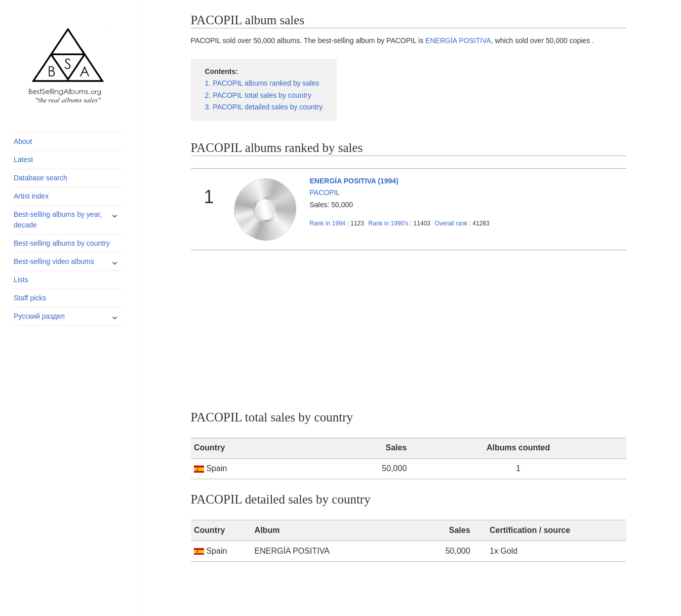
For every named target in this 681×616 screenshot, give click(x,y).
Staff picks (30, 298)
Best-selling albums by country (62, 243)
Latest (23, 160)
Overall (451, 223)
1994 (328, 223)
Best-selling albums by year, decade (58, 220)
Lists (21, 280)
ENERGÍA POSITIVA (458, 41)
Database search (41, 178)
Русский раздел (39, 316)
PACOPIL (325, 192)
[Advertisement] (409, 326)
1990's (389, 223)
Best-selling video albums (54, 261)
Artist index (31, 196)
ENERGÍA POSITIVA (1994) (354, 181)
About (23, 141)
